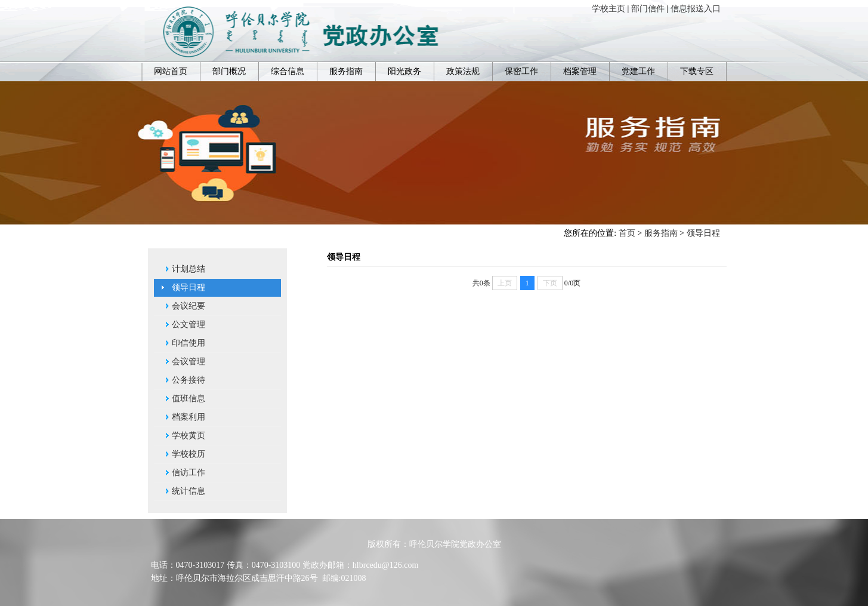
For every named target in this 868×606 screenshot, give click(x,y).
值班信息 (189, 399)
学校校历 (189, 454)
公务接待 (189, 380)
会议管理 (189, 362)
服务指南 (346, 71)
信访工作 (189, 473)
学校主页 (608, 9)
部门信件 (648, 9)
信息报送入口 (696, 9)
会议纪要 (189, 306)
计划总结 (189, 269)
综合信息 (288, 71)
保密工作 (521, 71)
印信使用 (189, 343)
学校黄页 (189, 436)
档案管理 (580, 71)
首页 (627, 233)
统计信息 (189, 491)
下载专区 (697, 71)
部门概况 (229, 71)
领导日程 (703, 233)
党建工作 (638, 71)
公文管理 (189, 324)
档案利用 (189, 417)
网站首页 (171, 71)
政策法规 (463, 71)
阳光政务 (404, 71)
